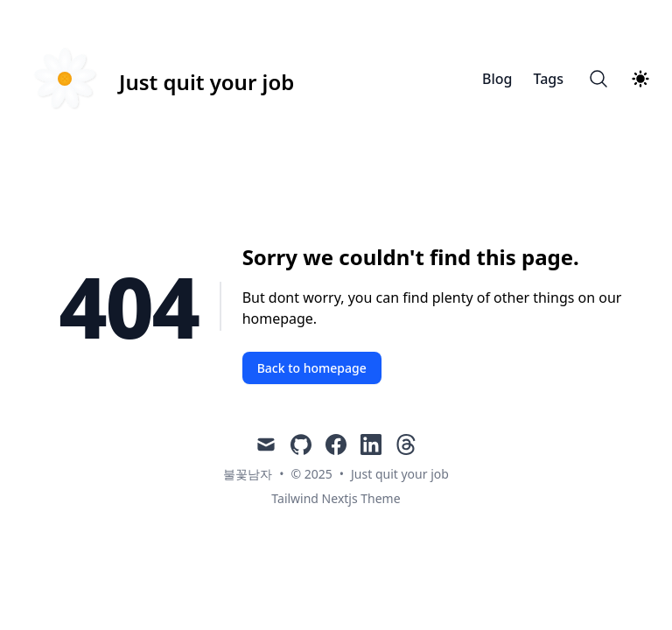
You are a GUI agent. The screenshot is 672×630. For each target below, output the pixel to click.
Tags (548, 79)
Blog (497, 79)
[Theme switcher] (640, 79)
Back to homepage (312, 368)
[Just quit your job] (157, 79)
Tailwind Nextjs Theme (336, 498)
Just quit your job (400, 474)
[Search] (598, 79)
